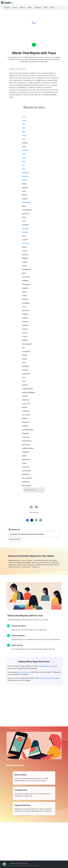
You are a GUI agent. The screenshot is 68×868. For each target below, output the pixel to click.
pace (24, 154)
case (24, 117)
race (24, 139)
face (24, 124)
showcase (26, 173)
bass (24, 161)
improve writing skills (25, 672)
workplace (26, 228)
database (25, 176)
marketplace (26, 202)
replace (25, 180)
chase (24, 158)
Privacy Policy (24, 863)
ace (23, 165)
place (24, 132)
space (24, 135)
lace (24, 169)
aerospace (26, 243)
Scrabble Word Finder (46, 666)
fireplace (25, 232)
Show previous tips (15, 539)
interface (25, 150)
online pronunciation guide (48, 678)
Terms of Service (15, 863)
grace (24, 120)
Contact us (36, 865)
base (24, 128)
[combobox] (34, 490)
